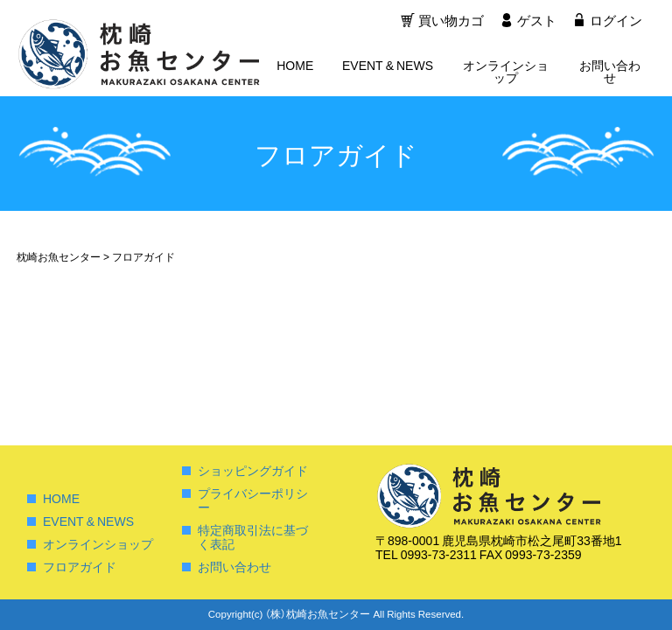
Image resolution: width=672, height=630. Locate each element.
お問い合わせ (610, 73)
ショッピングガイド (253, 470)
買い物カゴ (449, 22)
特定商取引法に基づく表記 (253, 536)
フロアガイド (80, 566)
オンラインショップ (506, 73)
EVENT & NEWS (388, 66)
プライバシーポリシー (253, 500)
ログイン (616, 22)
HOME (295, 66)
